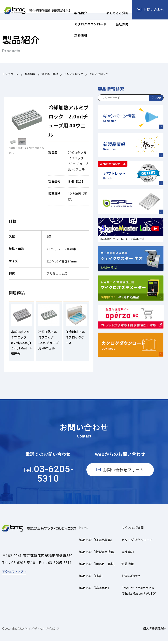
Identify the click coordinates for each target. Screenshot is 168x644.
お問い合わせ (131, 579)
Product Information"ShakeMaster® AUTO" (139, 594)
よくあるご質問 (132, 531)
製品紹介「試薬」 (92, 579)
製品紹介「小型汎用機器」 (98, 555)
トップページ (10, 74)
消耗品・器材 (50, 74)
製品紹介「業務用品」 (95, 591)
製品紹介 (30, 74)
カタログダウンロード (137, 543)
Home (84, 531)
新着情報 (128, 567)
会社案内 (128, 555)
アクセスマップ (13, 575)
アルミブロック (74, 74)
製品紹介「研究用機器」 (97, 543)
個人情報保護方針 (154, 632)
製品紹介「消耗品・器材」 (98, 567)
